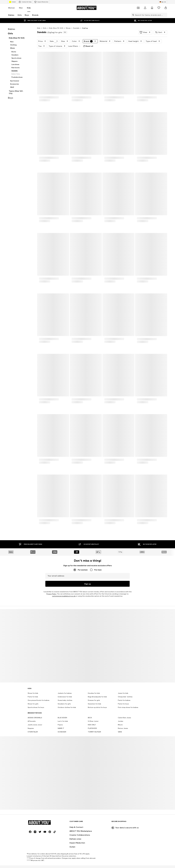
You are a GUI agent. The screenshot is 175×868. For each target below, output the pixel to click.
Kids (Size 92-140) (56, 23)
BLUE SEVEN (62, 712)
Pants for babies (124, 695)
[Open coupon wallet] (138, 8)
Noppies (31, 723)
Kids (29, 8)
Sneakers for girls (64, 698)
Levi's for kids (63, 716)
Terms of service (93, 864)
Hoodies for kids (94, 688)
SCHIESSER (62, 726)
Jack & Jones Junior (35, 719)
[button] (145, 27)
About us (33, 864)
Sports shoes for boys (36, 702)
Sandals (76, 23)
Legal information (110, 864)
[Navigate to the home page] (87, 8)
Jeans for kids (123, 688)
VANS (120, 726)
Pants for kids (33, 691)
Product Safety (139, 864)
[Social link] (30, 826)
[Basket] (166, 8)
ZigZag (85, 23)
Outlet (12, 2)
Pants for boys (123, 698)
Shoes (68, 23)
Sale (54, 36)
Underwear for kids (65, 691)
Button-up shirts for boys (97, 702)
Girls (45, 23)
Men (21, 8)
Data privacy (78, 864)
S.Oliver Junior (93, 716)
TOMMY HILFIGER (94, 726)
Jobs (50, 864)
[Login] (145, 8)
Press (42, 864)
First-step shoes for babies (128, 702)
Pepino (60, 719)
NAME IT (61, 723)
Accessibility (125, 864)
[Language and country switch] (163, 2)
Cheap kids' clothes (125, 691)
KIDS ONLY (92, 719)
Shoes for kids (33, 688)
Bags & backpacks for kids (97, 691)
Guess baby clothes (65, 695)
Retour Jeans (123, 723)
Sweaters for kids (94, 698)
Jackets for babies (65, 688)
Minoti (120, 719)
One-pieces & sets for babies (39, 695)
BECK (90, 712)
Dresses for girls (94, 695)
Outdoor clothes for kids (67, 702)
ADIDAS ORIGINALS (35, 712)
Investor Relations (63, 864)
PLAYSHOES (92, 723)
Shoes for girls (33, 698)
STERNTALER (33, 726)
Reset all (88, 41)
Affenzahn (32, 716)
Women (11, 8)
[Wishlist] (159, 8)
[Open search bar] (133, 15)
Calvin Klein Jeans (124, 712)
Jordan (121, 716)
